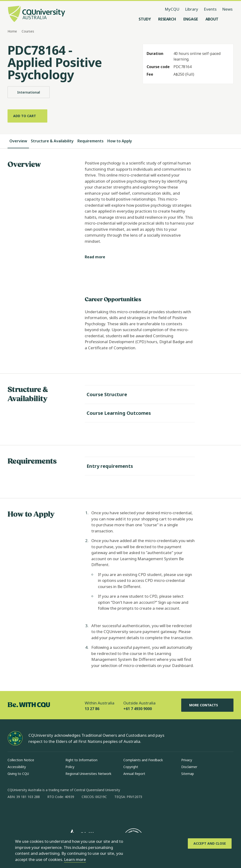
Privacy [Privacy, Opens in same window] (187, 760)
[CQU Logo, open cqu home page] (36, 14)
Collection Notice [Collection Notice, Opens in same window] (21, 760)
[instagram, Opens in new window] (25, 812)
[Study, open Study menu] (145, 19)
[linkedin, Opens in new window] (37, 812)
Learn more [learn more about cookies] (75, 859)
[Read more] (99, 257)
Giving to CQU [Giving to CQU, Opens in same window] (18, 774)
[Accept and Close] (210, 843)
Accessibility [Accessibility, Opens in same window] (17, 767)
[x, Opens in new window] (49, 812)
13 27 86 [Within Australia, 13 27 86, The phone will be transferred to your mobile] (92, 709)
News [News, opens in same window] (227, 9)
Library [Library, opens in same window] (192, 9)
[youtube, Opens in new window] (62, 812)
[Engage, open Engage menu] (191, 19)
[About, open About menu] (212, 19)
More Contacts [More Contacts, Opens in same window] (207, 705)
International (29, 92)
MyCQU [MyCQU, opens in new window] (172, 9)
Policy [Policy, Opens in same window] (70, 767)
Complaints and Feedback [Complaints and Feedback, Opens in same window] (143, 760)
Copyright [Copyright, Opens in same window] (131, 767)
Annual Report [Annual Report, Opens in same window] (134, 774)
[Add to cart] (27, 116)
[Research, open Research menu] (167, 19)
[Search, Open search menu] (229, 19)
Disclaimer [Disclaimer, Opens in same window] (189, 767)
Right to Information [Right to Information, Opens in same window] (81, 760)
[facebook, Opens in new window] (13, 812)
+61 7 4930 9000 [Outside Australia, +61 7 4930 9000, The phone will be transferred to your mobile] (138, 709)
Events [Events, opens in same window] (210, 9)
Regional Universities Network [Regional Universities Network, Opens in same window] (88, 774)
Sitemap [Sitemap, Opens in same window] (188, 774)
